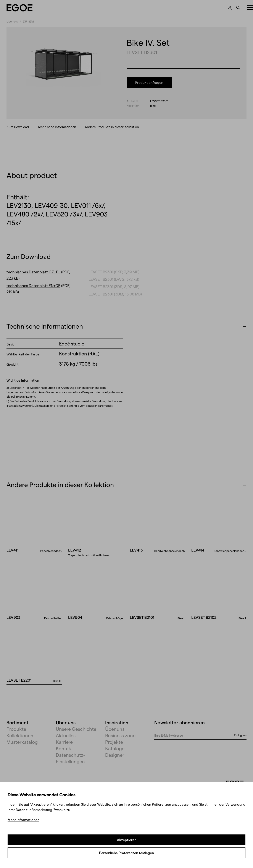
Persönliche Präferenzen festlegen (126, 853)
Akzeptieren (127, 840)
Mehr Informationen (23, 820)
